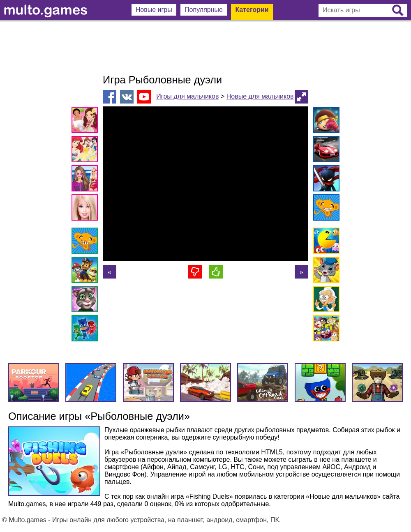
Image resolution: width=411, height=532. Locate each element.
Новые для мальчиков (260, 96)
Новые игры (154, 10)
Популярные (204, 10)
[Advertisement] (205, 47)
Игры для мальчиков (187, 96)
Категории (252, 10)
